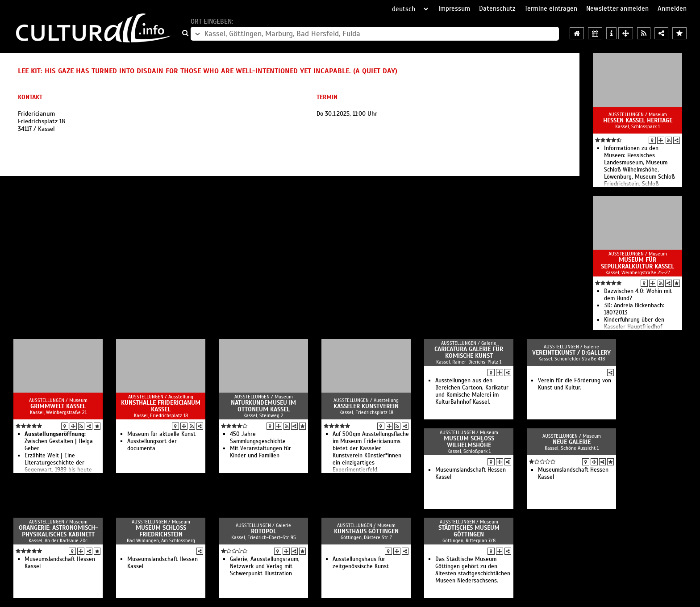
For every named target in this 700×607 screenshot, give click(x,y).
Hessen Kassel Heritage (638, 120)
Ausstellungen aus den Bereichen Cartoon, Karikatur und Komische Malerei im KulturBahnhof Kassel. (472, 391)
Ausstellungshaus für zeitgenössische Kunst (361, 563)
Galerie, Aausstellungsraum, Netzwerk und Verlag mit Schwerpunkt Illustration (265, 566)
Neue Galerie (572, 442)
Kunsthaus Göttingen (366, 531)
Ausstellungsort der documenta (152, 445)
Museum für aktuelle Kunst (161, 434)
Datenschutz (497, 8)
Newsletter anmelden (617, 8)
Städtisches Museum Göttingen (469, 531)
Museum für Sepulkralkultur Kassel (637, 263)
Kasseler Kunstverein (366, 406)
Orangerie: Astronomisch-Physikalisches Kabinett (58, 531)
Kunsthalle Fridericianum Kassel (161, 406)
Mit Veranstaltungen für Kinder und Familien (260, 452)
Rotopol (264, 531)
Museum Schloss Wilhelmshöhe (469, 442)
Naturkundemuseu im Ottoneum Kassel (263, 406)
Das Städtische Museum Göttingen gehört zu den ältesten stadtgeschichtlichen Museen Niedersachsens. (473, 570)
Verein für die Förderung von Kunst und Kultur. (575, 384)
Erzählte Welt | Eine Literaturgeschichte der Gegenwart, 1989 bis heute (58, 463)
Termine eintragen (551, 8)
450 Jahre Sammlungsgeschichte (258, 438)
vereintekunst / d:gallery (571, 353)
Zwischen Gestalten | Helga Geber (59, 441)
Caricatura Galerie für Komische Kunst (469, 352)
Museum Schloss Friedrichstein (161, 531)
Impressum (454, 8)
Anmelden (672, 8)
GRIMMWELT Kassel (58, 406)
